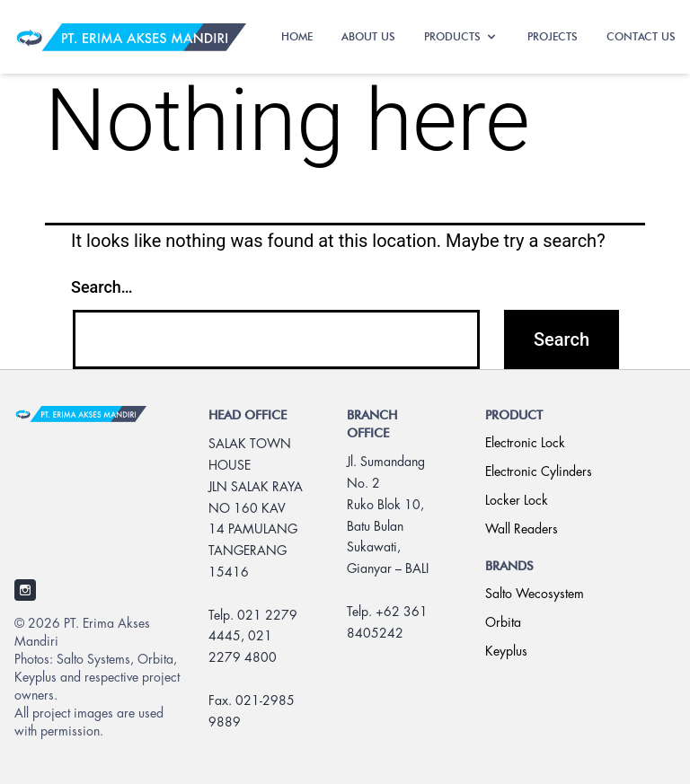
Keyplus (506, 652)
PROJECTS (553, 36)
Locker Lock (517, 501)
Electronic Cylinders (539, 472)
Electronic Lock (525, 444)
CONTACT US (641, 36)
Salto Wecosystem (535, 595)
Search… (102, 287)
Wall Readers (522, 530)
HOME (297, 36)
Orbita (503, 623)
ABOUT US (368, 36)
